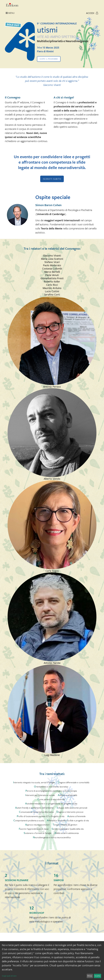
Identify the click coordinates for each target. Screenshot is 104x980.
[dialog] (52, 961)
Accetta (97, 976)
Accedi (92, 13)
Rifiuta (90, 976)
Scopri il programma (49, 59)
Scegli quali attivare (9, 976)
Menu (10, 13)
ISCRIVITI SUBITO (52, 179)
